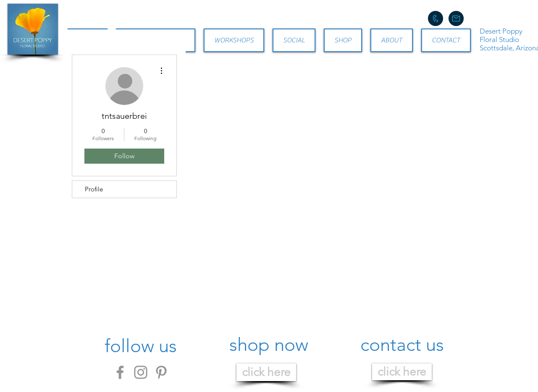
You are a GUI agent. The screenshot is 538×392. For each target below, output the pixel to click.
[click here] (266, 372)
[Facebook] (120, 372)
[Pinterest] (161, 372)
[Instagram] (141, 372)
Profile (94, 189)
